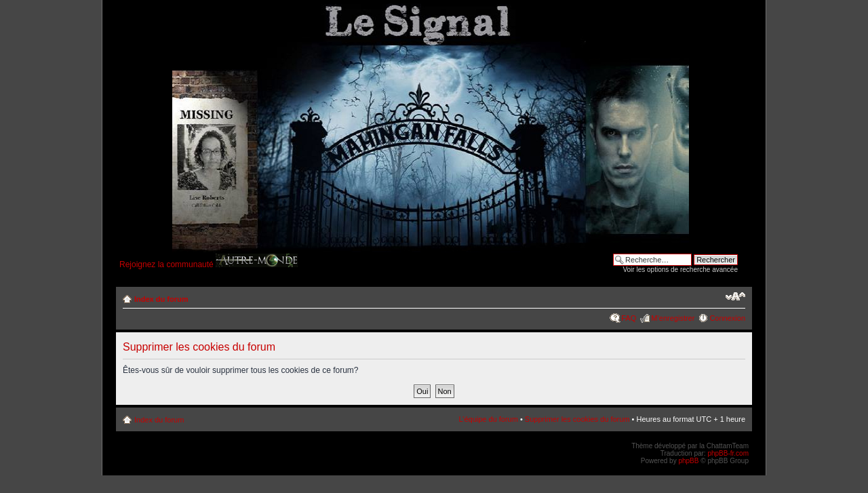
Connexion (727, 318)
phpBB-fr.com (728, 453)
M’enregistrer (673, 318)
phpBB (688, 461)
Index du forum (161, 299)
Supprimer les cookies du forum (577, 419)
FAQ (629, 318)
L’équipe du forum (488, 419)
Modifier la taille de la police (735, 296)
